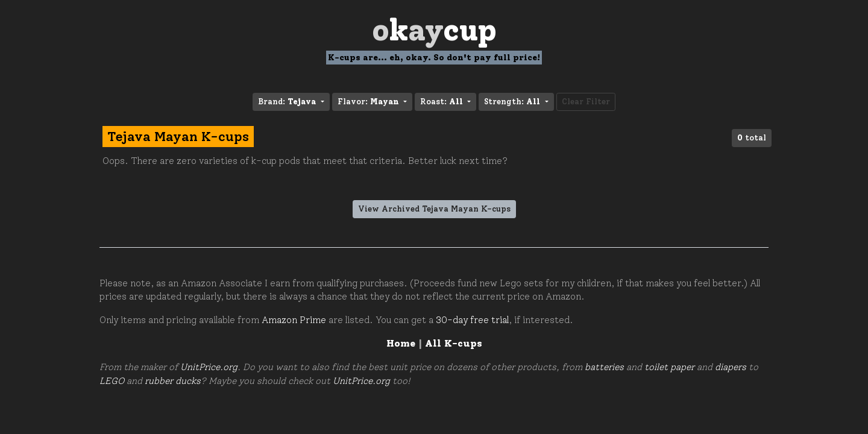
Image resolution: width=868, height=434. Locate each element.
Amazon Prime (294, 320)
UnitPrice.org (209, 367)
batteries (604, 367)
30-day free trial (472, 320)
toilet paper (669, 367)
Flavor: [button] (370, 102)
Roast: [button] (443, 102)
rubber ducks (173, 381)
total (752, 138)
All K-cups (454, 343)
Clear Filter (586, 102)
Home (401, 343)
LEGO (112, 381)
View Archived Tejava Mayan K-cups (434, 209)
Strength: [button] (513, 102)
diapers (731, 367)
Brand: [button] (288, 102)
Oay (434, 30)
